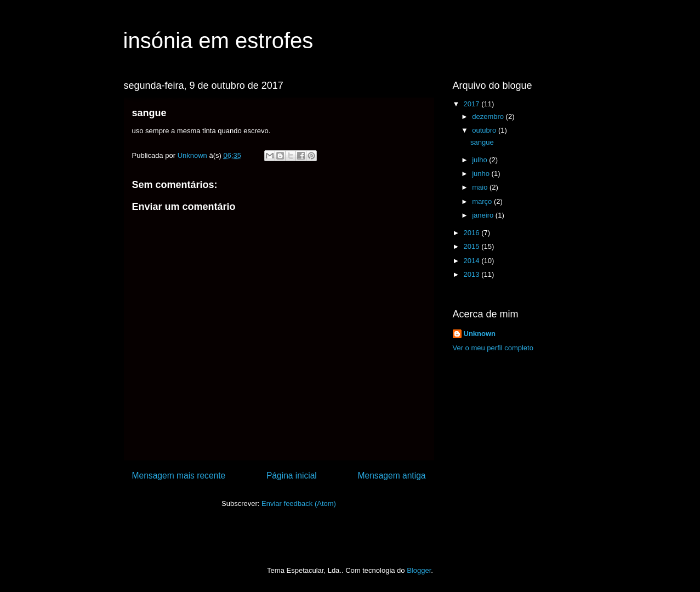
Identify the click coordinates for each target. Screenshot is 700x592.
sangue (482, 142)
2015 (473, 246)
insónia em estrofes (218, 41)
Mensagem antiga (392, 476)
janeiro (484, 215)
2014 (473, 261)
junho (482, 173)
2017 (473, 104)
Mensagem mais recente (179, 476)
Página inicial (292, 476)
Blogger (419, 570)
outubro (485, 130)
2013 (473, 274)
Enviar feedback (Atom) (299, 503)
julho (480, 160)
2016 (473, 233)
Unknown (480, 334)
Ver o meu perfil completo (493, 348)
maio (481, 187)
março (483, 201)
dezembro (489, 116)
